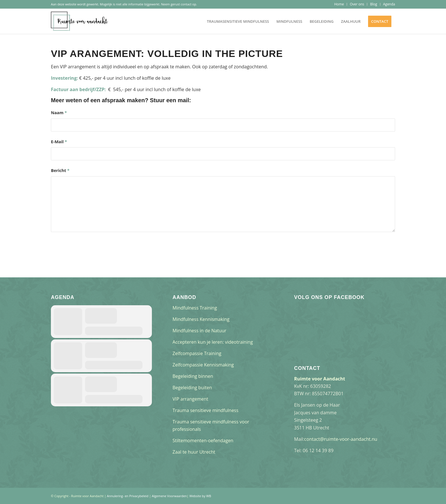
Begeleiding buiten (192, 388)
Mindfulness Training (195, 308)
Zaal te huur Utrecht (194, 452)
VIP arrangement (190, 399)
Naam (59, 112)
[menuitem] (339, 4)
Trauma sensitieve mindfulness (206, 410)
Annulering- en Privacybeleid (128, 496)
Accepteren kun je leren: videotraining (213, 342)
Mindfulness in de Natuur (200, 331)
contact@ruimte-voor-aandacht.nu (341, 439)
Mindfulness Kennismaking (201, 319)
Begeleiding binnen (193, 376)
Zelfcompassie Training (197, 353)
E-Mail (59, 142)
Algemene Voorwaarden (169, 496)
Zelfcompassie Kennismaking (203, 365)
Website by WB (200, 496)
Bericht (60, 170)
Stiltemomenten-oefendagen (203, 441)
